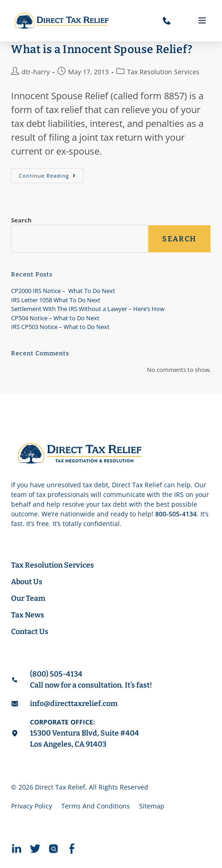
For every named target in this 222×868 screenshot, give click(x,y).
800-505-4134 (176, 514)
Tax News (28, 615)
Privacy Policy (32, 806)
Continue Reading (51, 174)
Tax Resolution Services (163, 72)
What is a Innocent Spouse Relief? (102, 49)
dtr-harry (36, 72)
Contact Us (30, 632)
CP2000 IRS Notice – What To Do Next (63, 291)
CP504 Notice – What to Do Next (55, 318)
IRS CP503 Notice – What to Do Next (60, 327)
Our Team (28, 598)
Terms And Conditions (96, 806)
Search (21, 220)
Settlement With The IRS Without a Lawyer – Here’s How (88, 309)
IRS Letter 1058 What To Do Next (56, 300)
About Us (27, 582)
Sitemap (152, 806)
